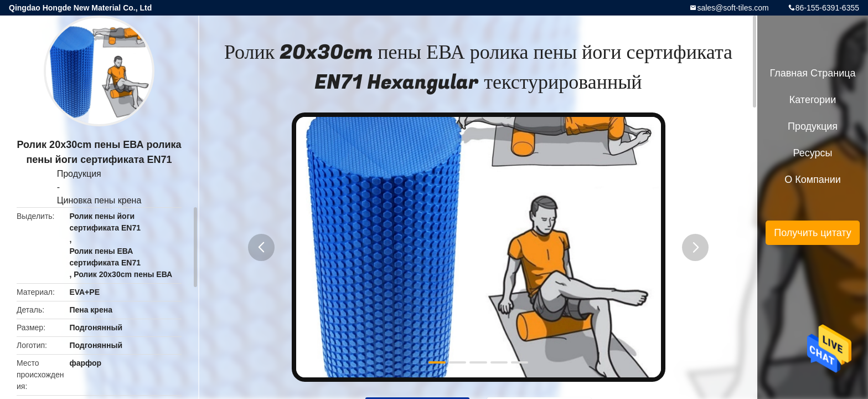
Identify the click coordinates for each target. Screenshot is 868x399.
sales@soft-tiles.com (733, 8)
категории (813, 100)
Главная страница (812, 73)
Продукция (79, 174)
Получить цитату (813, 233)
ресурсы (813, 153)
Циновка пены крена (99, 200)
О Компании (813, 180)
